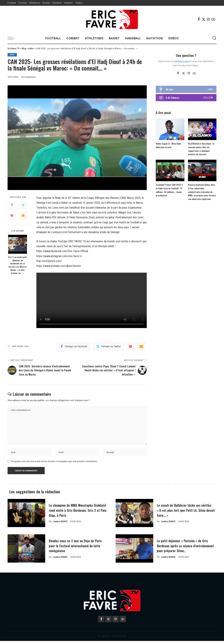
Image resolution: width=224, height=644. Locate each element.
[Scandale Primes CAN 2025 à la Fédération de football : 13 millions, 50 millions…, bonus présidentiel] (170, 170)
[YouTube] (213, 19)
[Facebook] (199, 19)
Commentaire (28, 77)
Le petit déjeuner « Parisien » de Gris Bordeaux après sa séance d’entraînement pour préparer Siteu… (186, 548)
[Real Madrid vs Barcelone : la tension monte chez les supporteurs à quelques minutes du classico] (202, 129)
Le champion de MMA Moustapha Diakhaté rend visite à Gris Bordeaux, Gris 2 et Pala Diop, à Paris (78, 513)
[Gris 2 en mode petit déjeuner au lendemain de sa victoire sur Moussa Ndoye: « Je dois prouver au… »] (18, 244)
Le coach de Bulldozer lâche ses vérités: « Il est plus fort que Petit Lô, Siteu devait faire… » (184, 513)
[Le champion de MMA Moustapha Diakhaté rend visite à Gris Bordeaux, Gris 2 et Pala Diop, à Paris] (26, 516)
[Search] (214, 38)
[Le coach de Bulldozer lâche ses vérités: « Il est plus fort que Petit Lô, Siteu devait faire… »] (134, 516)
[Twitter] (204, 19)
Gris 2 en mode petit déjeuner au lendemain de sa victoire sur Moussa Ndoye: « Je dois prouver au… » (17, 265)
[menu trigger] (13, 38)
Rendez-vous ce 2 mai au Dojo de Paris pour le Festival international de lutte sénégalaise (78, 548)
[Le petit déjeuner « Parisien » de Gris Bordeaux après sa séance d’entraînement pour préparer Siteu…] (134, 552)
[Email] (23, 216)
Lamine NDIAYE (60, 525)
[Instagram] (209, 19)
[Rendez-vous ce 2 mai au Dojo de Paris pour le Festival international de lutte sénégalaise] (26, 552)
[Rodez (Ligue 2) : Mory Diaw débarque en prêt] (170, 129)
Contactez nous (181, 61)
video (12, 55)
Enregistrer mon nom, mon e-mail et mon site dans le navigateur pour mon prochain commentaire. (54, 464)
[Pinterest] (12, 216)
